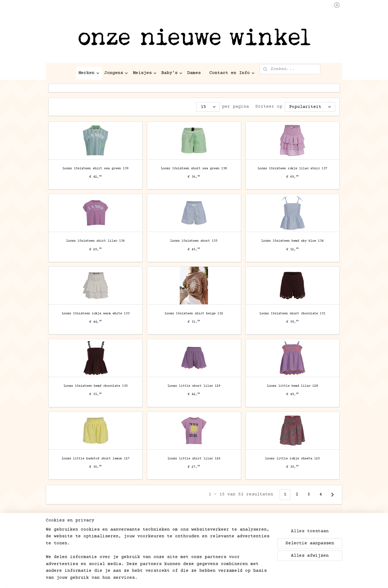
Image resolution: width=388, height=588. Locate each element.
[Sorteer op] (310, 107)
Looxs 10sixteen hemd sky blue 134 (292, 241)
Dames (194, 73)
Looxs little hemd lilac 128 (292, 386)
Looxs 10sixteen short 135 (194, 241)
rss (185, 578)
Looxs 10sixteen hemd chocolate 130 (96, 386)
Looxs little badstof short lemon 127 (96, 459)
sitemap (170, 578)
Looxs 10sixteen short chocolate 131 (292, 314)
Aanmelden (65, 552)
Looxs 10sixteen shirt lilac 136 (96, 241)
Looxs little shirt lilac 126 (194, 459)
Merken (89, 73)
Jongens (116, 73)
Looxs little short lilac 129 (194, 386)
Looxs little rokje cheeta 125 (292, 459)
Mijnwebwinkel (266, 578)
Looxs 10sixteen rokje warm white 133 (96, 314)
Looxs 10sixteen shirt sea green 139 (96, 169)
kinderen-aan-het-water (249, 528)
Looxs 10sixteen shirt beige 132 (194, 314)
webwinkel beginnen (210, 578)
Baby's (172, 73)
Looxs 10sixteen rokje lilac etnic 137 (292, 169)
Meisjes (145, 73)
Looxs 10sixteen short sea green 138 (194, 169)
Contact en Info (232, 73)
